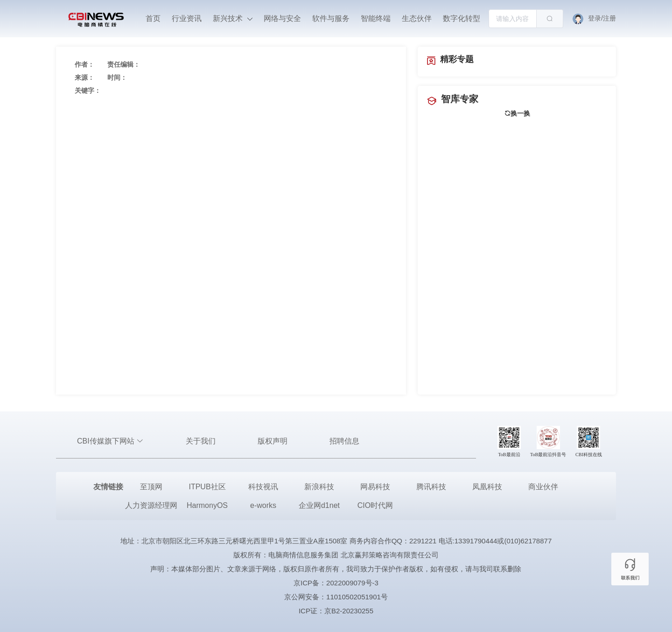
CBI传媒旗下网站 (110, 441)
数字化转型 (462, 18)
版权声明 (273, 441)
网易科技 (375, 487)
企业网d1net (319, 505)
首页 (153, 18)
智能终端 (376, 18)
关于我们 (201, 441)
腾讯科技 (431, 487)
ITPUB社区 (207, 487)
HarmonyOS (207, 505)
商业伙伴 (543, 487)
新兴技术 (232, 18)
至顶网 (151, 487)
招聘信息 (344, 441)
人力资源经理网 (151, 505)
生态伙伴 (417, 18)
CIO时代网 (375, 505)
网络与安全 (282, 18)
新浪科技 (319, 487)
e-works (263, 505)
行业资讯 (187, 18)
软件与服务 (331, 18)
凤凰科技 (487, 487)
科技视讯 (263, 487)
